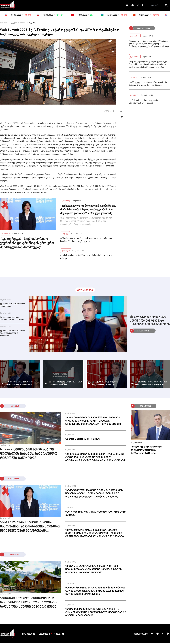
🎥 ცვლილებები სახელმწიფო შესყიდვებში (13, 306)
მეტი (84, 6)
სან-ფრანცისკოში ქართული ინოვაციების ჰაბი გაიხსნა (95, 514)
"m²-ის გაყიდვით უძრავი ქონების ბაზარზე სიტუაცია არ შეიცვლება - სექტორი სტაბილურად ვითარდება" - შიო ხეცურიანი (93, 422)
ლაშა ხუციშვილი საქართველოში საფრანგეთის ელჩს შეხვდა (87, 257)
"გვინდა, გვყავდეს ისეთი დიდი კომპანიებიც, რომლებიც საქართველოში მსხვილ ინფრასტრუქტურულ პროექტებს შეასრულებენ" (96, 458)
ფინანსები (52, 6)
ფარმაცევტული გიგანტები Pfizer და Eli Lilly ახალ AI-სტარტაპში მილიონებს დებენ (87, 240)
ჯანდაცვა (65, 234)
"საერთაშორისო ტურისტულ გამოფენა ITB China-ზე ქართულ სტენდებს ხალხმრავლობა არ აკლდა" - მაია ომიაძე (96, 613)
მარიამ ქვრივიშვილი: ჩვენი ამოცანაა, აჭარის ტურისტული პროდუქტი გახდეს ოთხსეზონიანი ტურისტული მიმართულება (95, 592)
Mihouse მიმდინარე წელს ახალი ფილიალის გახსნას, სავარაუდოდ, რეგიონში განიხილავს (29, 455)
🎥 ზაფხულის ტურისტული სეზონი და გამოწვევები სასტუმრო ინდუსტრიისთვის (150, 322)
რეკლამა (59, 635)
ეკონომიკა (69, 6)
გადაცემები (34, 6)
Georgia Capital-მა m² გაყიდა (83, 440)
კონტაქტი (44, 635)
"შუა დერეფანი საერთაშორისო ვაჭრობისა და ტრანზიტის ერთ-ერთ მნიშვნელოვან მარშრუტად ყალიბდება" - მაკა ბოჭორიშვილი (27, 244)
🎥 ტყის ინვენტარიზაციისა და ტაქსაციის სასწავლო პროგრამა (13, 334)
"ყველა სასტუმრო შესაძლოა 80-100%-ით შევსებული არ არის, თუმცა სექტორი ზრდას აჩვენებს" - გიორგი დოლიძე (93, 570)
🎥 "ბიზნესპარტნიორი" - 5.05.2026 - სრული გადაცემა (12, 319)
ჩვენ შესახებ (28, 635)
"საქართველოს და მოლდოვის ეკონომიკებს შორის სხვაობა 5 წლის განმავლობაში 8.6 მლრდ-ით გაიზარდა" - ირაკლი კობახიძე (88, 210)
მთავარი (4, 23)
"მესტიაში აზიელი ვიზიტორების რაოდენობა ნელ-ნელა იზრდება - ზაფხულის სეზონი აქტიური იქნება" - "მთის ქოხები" (30, 604)
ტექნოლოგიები (19, 23)
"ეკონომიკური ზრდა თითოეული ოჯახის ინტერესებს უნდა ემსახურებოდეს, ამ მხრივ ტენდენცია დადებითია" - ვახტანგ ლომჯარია (95, 534)
